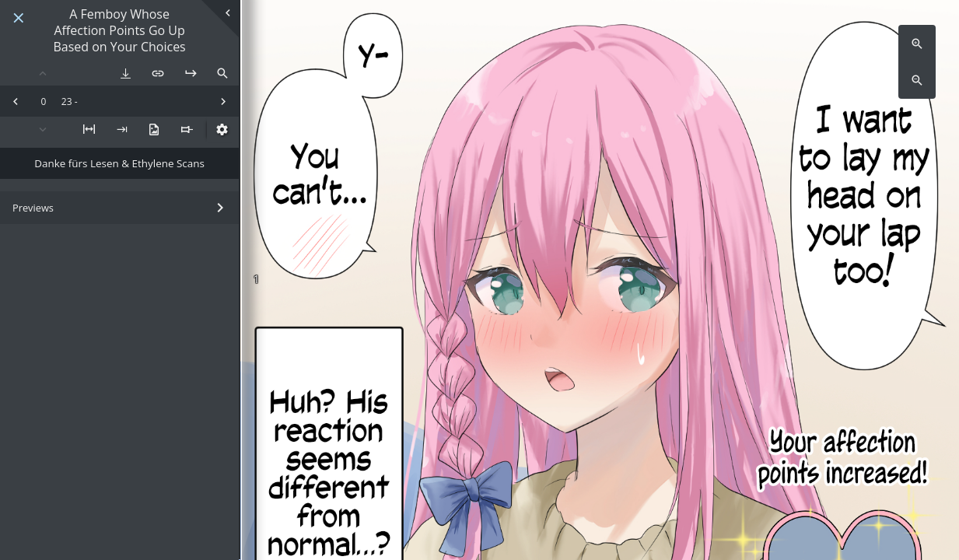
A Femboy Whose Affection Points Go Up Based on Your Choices (119, 30)
